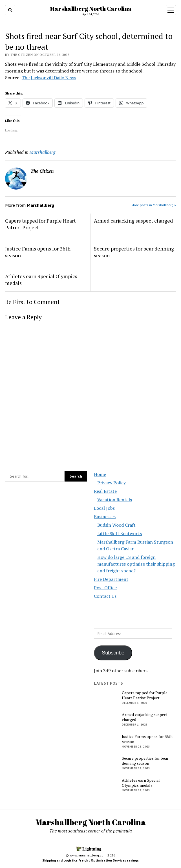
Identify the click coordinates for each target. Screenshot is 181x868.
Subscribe (113, 653)
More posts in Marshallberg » (154, 205)
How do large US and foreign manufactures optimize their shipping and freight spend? (136, 564)
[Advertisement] (46, 673)
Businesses (105, 517)
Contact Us (105, 596)
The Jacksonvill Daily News (49, 78)
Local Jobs (104, 508)
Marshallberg (42, 152)
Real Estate (105, 491)
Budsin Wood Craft (116, 525)
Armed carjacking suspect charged (133, 221)
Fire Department (111, 579)
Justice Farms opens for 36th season (38, 252)
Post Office (105, 588)
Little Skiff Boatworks (120, 533)
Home (100, 474)
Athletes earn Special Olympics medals (41, 280)
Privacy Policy (112, 483)
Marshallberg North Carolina (91, 8)
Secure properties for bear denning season (134, 252)
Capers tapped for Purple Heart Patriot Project (40, 224)
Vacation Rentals (115, 500)
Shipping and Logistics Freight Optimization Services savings (90, 860)
